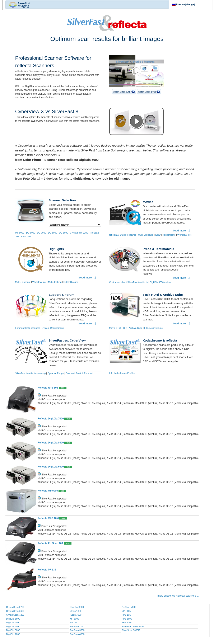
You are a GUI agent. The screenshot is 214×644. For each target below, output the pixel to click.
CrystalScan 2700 (15, 607)
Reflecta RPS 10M (48, 518)
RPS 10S (126, 615)
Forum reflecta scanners (28, 328)
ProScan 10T (77, 626)
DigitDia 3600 (13, 619)
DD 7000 (41, 233)
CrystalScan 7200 (79, 233)
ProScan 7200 (129, 607)
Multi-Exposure (146, 235)
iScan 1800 (76, 611)
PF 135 (74, 622)
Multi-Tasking (55, 282)
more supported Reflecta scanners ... (178, 596)
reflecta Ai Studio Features (123, 235)
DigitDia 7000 (13, 634)
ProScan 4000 (77, 634)
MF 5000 (20, 233)
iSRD (158, 235)
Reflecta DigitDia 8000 (51, 443)
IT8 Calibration (71, 282)
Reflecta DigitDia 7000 (51, 419)
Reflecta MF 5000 (48, 491)
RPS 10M (26, 236)
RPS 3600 (127, 619)
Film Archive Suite (153, 328)
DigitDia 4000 (13, 622)
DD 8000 (53, 233)
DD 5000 (63, 233)
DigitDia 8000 (77, 607)
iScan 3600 (76, 615)
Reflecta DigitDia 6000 (51, 467)
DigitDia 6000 (13, 630)
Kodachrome (169, 235)
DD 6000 (31, 233)
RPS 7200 (127, 622)
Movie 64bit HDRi (118, 328)
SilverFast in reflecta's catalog (31, 373)
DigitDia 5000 (13, 626)
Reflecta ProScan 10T (50, 543)
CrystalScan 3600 (15, 611)
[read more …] (181, 231)
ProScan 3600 (77, 630)
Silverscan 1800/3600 (132, 626)
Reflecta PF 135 (47, 570)
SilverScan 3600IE (131, 630)
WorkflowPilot (184, 235)
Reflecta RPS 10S (48, 388)
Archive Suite (136, 328)
